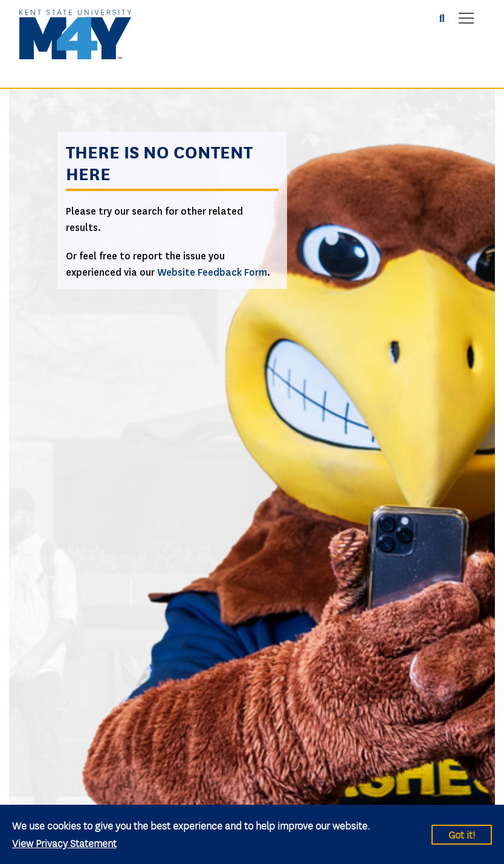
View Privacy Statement (64, 843)
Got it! (462, 834)
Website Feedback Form (212, 272)
